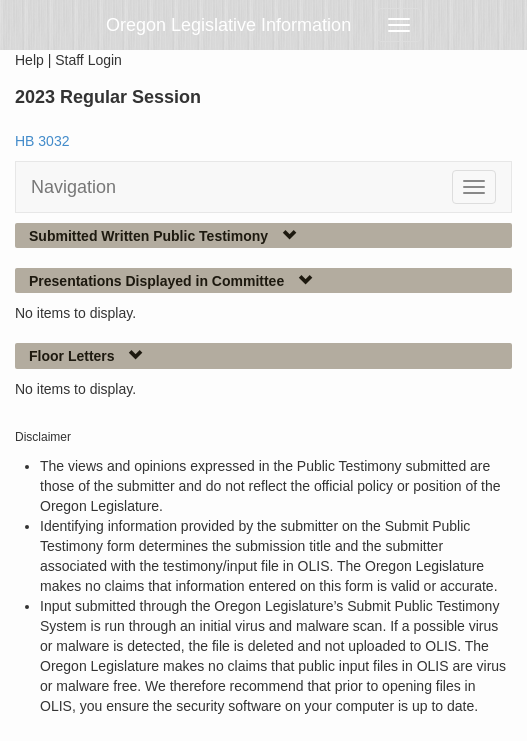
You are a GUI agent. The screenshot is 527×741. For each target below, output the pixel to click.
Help (29, 60)
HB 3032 (42, 141)
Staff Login (88, 60)
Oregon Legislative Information (228, 25)
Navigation (73, 187)
